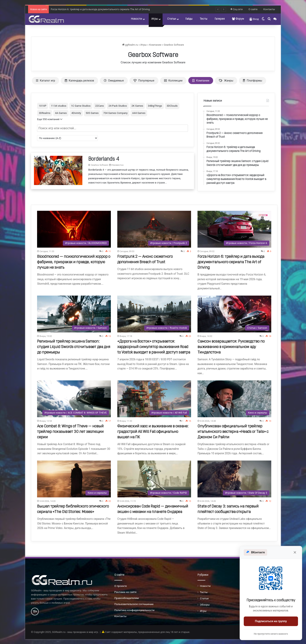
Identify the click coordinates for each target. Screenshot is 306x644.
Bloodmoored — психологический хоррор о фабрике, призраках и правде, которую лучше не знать (74, 262)
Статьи (172, 19)
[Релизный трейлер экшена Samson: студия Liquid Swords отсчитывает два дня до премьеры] (74, 314)
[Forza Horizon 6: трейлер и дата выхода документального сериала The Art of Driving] (234, 229)
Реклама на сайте (125, 592)
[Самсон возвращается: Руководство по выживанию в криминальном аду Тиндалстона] (234, 314)
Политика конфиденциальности (134, 610)
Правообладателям (127, 598)
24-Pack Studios (118, 106)
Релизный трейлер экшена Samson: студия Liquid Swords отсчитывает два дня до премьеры (74, 347)
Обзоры (205, 605)
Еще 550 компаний (50, 119)
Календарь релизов (79, 81)
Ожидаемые (114, 81)
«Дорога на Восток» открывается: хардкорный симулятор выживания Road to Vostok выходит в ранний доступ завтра (154, 347)
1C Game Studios (81, 106)
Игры (155, 19)
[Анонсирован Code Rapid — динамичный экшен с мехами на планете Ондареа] (154, 479)
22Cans (100, 106)
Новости (136, 19)
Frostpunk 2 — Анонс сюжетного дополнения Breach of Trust (86, 9)
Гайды (189, 19)
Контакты (269, 9)
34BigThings (155, 106)
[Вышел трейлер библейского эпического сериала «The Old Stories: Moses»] (74, 479)
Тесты (204, 19)
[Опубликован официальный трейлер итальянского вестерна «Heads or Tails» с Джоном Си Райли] (234, 399)
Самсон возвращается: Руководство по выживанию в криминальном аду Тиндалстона (231, 347)
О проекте (121, 586)
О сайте (253, 9)
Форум (238, 19)
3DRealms (45, 113)
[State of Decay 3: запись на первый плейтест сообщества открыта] (234, 479)
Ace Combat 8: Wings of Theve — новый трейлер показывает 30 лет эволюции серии (70, 432)
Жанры (226, 81)
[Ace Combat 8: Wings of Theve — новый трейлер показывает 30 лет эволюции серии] (74, 399)
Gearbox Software (174, 45)
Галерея (220, 19)
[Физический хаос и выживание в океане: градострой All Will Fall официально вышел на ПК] (154, 399)
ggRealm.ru (130, 45)
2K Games (137, 106)
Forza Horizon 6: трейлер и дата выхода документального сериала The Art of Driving (231, 262)
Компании (155, 45)
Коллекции (173, 81)
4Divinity (76, 113)
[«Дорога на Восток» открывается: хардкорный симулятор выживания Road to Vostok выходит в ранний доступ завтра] (154, 314)
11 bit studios (59, 106)
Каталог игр (45, 81)
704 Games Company (115, 113)
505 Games (92, 113)
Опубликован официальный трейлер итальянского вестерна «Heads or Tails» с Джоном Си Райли (233, 432)
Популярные (144, 81)
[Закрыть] (295, 552)
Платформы (253, 81)
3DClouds (172, 106)
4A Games (61, 113)
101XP (43, 106)
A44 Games (139, 113)
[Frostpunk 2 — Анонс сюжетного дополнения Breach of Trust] (154, 229)
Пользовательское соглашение (134, 604)
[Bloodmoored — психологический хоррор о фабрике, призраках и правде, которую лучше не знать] (74, 229)
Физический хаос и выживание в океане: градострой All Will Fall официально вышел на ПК (153, 432)
